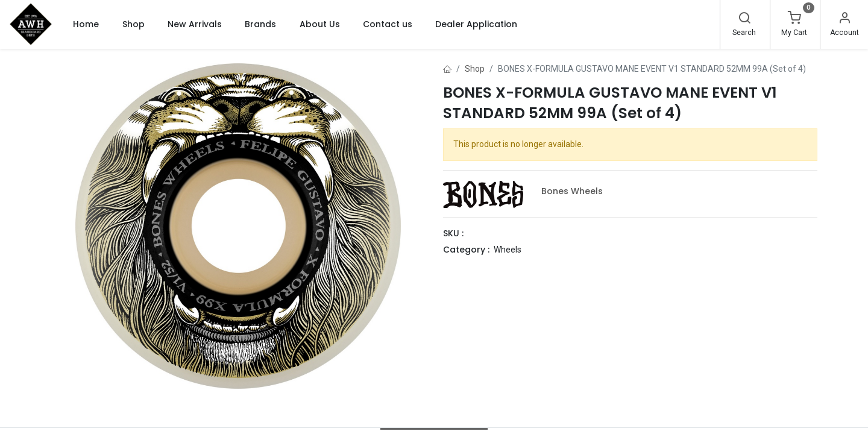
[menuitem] (86, 24)
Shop (475, 69)
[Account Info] (844, 19)
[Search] (744, 19)
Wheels (508, 250)
